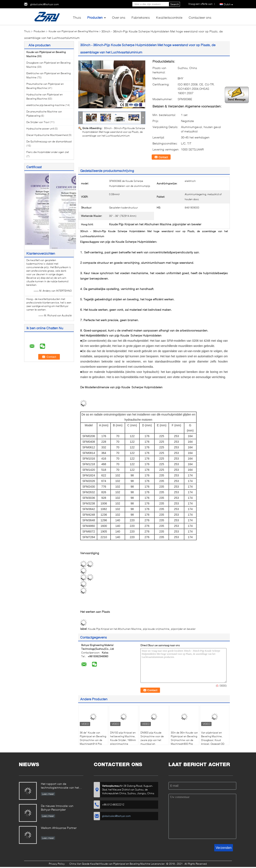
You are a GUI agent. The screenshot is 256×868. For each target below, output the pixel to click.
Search (175, 4)
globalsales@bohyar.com (44, 4)
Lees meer (48, 794)
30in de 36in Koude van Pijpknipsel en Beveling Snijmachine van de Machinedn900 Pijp (184, 738)
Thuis (77, 17)
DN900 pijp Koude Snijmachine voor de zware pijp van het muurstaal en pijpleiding (152, 740)
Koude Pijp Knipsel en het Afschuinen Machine (115, 629)
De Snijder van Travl (38, 122)
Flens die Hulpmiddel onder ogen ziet (48, 152)
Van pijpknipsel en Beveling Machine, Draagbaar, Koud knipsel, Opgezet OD (213, 738)
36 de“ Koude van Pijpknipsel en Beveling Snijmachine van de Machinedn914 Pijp (93, 738)
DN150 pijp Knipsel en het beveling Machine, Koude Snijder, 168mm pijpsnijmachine (123, 738)
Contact (163, 157)
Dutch (228, 4)
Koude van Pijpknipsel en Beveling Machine (74, 31)
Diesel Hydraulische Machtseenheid (47, 135)
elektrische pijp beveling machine (46, 105)
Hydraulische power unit (40, 129)
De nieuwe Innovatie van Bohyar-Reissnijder (57, 808)
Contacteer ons (200, 17)
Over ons (119, 17)
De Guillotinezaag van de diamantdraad (49, 141)
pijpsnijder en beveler (183, 629)
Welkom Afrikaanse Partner (59, 828)
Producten (95, 17)
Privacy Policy (57, 864)
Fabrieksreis (141, 17)
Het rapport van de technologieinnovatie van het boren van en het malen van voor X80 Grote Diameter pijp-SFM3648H (61, 786)
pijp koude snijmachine (156, 629)
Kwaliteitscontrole (169, 17)
